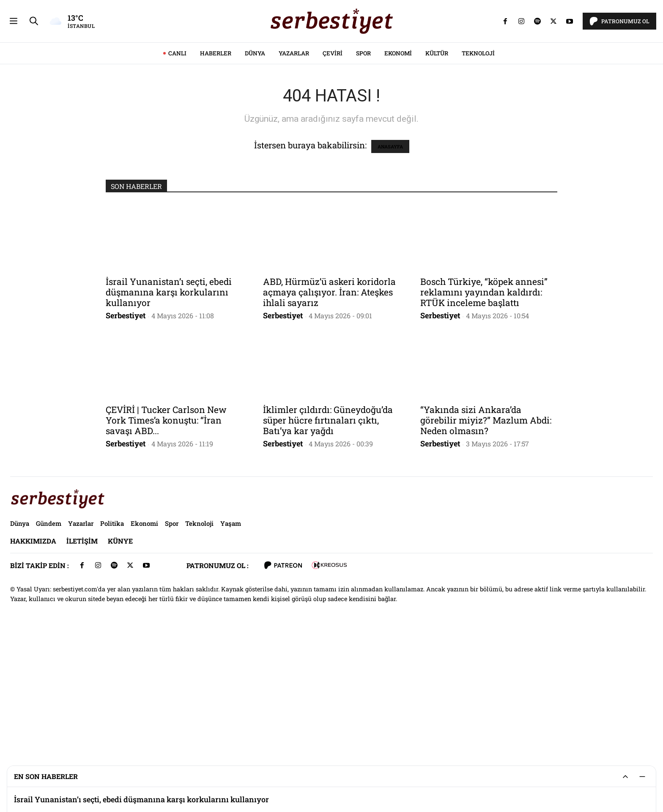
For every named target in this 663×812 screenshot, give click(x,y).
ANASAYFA (390, 265)
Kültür (437, 172)
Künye (120, 659)
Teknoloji (478, 172)
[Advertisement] (331, 59)
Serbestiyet (126, 434)
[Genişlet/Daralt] (625, 776)
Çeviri (333, 172)
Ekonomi (398, 172)
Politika (112, 642)
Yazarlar (294, 172)
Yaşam (231, 642)
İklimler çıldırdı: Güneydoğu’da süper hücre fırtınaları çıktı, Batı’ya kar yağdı (328, 539)
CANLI (177, 172)
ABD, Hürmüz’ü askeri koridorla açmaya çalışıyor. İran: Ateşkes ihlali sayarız (329, 410)
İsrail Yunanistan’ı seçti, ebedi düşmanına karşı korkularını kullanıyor (169, 410)
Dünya (255, 172)
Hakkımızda (33, 659)
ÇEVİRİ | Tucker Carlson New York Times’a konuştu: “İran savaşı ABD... (166, 539)
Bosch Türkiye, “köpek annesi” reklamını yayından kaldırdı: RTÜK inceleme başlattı (484, 410)
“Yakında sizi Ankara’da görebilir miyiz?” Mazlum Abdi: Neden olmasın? (486, 539)
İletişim (82, 659)
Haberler (216, 172)
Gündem (49, 642)
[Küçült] (642, 776)
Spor (363, 172)
